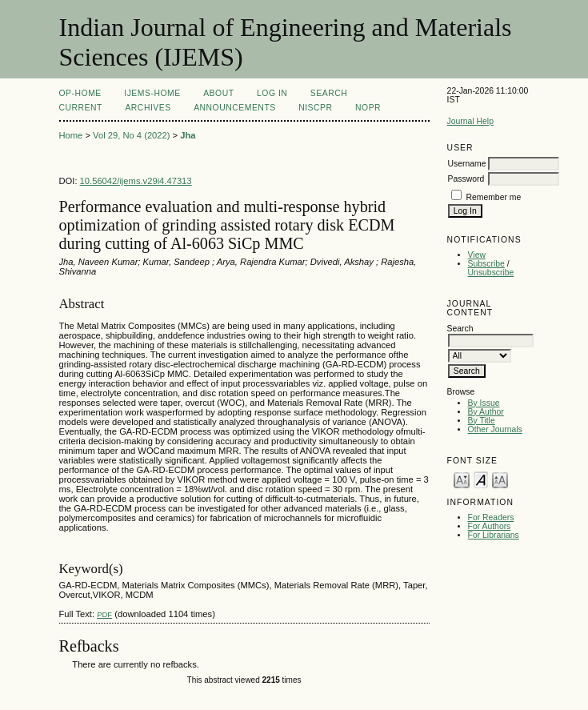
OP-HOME (80, 93)
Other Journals (495, 429)
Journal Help (470, 121)
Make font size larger (500, 479)
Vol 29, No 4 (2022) (131, 135)
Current (81, 108)
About (218, 93)
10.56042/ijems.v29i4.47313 (136, 181)
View (477, 255)
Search (329, 93)
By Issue (484, 403)
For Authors (490, 526)
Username (467, 164)
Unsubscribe (491, 273)
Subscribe (486, 264)
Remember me (494, 197)
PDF (104, 614)
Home (71, 135)
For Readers (491, 517)
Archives (148, 108)
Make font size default (481, 479)
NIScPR (315, 108)
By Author (486, 412)
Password (466, 179)
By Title (482, 421)
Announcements (235, 108)
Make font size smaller (462, 479)
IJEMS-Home (152, 93)
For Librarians (494, 535)
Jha (188, 135)
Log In (272, 93)
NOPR (368, 108)
